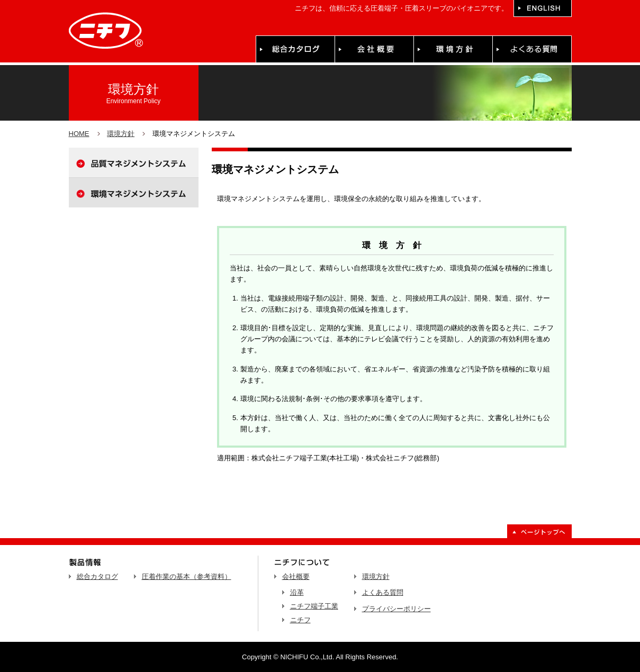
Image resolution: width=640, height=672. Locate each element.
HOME (79, 134)
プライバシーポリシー (396, 609)
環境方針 (121, 134)
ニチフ (300, 620)
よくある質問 (383, 592)
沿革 (297, 592)
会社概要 (296, 576)
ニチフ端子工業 (314, 606)
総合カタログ (97, 576)
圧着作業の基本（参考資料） (187, 576)
